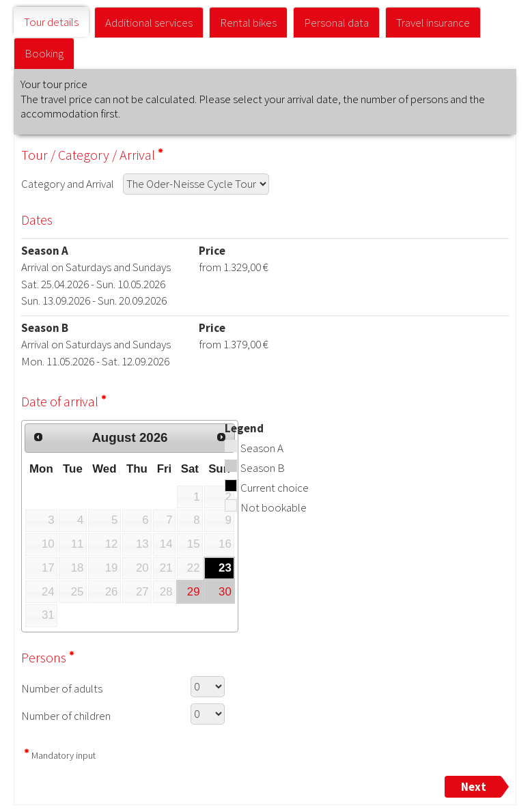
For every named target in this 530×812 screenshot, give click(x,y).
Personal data (336, 23)
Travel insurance (433, 23)
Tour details (51, 22)
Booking (44, 53)
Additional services (149, 23)
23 (225, 568)
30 (225, 592)
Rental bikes (248, 23)
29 (194, 592)
